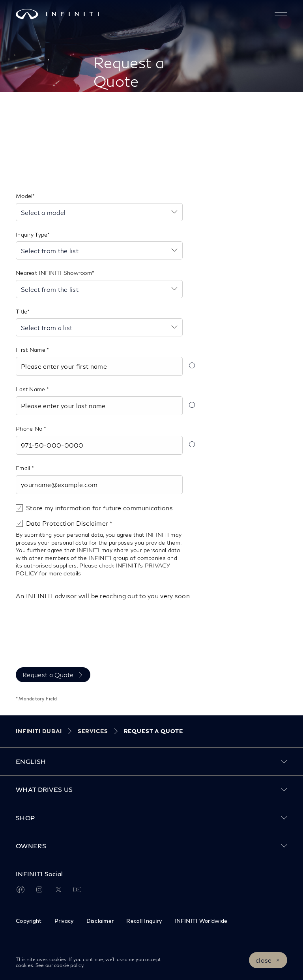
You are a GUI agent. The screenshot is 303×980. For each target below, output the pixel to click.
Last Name (31, 389)
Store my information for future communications (99, 508)
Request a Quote (48, 675)
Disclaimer (100, 921)
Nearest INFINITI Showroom (54, 273)
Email (24, 468)
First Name (31, 350)
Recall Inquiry (144, 921)
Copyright (29, 921)
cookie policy (68, 965)
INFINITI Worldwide (201, 921)
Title (22, 311)
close (264, 960)
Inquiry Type (32, 234)
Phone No (30, 428)
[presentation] (76, 642)
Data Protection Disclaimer (68, 523)
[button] (281, 14)
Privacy (64, 921)
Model (24, 196)
